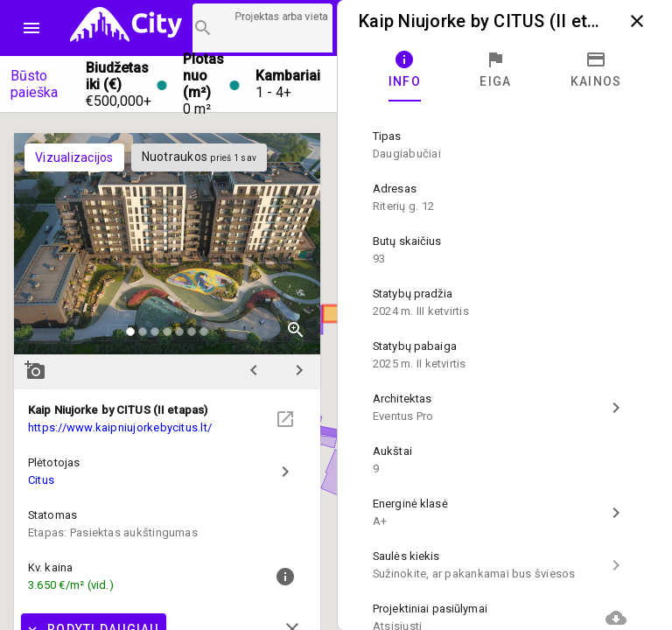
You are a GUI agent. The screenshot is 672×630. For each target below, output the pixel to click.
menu (31, 28)
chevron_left (254, 370)
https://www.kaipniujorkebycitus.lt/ (120, 427)
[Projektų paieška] (262, 28)
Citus (41, 480)
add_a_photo (35, 370)
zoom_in (296, 330)
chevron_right (299, 370)
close (637, 21)
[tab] (405, 70)
